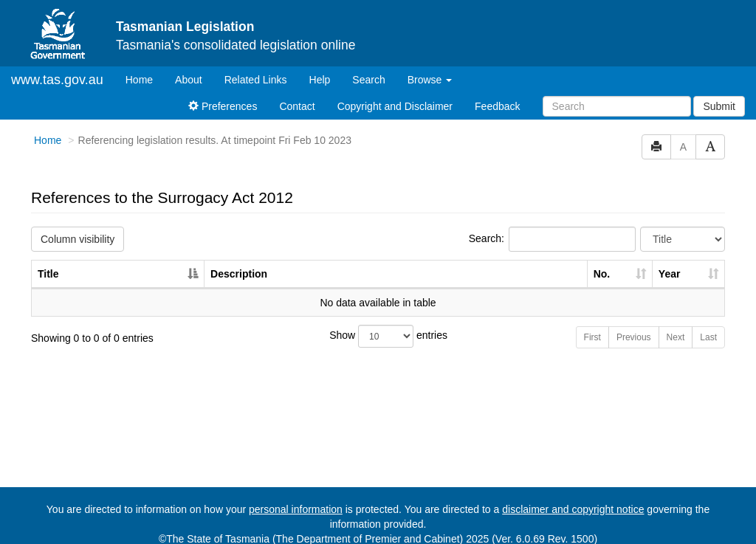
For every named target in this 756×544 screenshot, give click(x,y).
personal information (296, 509)
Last (708, 337)
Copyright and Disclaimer (395, 106)
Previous (634, 337)
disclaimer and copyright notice (573, 509)
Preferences (223, 106)
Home (145, 79)
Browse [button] (430, 80)
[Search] (617, 106)
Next (676, 337)
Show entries (378, 336)
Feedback (497, 106)
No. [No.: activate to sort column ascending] (602, 274)
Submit (719, 106)
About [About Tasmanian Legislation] (189, 80)
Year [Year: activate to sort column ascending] (670, 274)
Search (368, 80)
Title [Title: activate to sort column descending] (48, 274)
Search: (552, 239)
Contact (297, 106)
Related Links (256, 80)
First (592, 337)
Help (320, 80)
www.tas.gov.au (57, 80)
